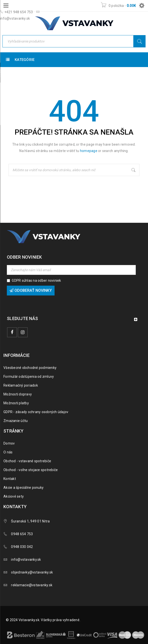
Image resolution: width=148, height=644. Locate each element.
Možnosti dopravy (18, 394)
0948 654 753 (22, 534)
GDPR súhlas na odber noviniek (36, 280)
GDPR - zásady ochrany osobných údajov (36, 412)
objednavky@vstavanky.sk (32, 572)
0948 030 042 (22, 547)
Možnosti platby (16, 403)
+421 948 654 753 (17, 12)
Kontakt (10, 479)
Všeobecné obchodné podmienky (30, 368)
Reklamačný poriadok (21, 385)
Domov (9, 443)
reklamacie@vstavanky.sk (32, 585)
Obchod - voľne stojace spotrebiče (31, 470)
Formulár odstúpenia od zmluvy (29, 377)
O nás (8, 452)
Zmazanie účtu (16, 421)
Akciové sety (14, 496)
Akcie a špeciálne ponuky (23, 488)
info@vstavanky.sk (26, 560)
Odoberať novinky (31, 290)
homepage (89, 151)
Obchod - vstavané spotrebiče (27, 461)
